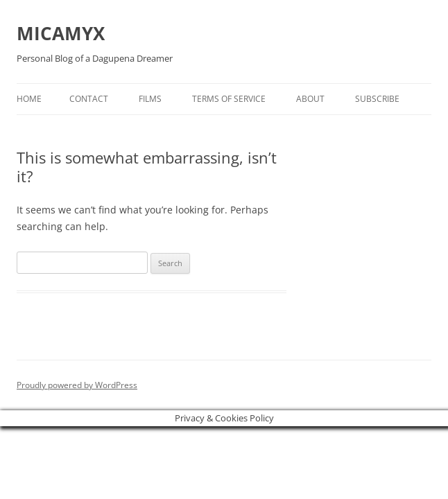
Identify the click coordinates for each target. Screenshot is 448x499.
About (310, 99)
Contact (89, 99)
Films (150, 99)
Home (29, 99)
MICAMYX (61, 33)
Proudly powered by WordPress (77, 385)
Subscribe (377, 99)
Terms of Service (229, 99)
